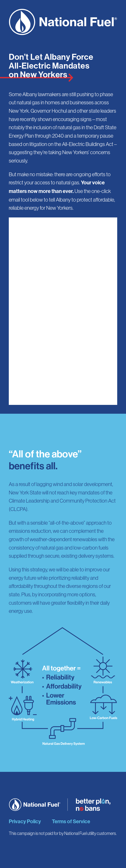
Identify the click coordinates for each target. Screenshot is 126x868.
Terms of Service (71, 821)
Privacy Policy (25, 821)
